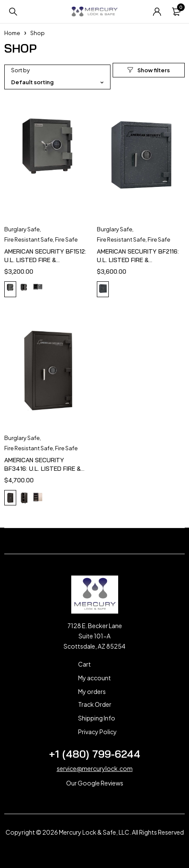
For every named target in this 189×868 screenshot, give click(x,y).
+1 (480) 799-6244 (95, 754)
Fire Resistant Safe (29, 239)
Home (12, 33)
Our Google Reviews (95, 783)
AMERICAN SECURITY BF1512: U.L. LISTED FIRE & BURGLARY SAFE (45, 260)
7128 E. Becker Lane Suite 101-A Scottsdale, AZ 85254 (94, 636)
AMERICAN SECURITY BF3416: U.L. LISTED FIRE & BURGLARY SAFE (42, 469)
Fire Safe (66, 239)
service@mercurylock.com (95, 768)
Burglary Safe (22, 229)
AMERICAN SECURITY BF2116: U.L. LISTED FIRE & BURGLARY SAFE (138, 260)
